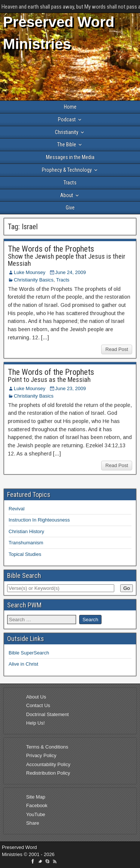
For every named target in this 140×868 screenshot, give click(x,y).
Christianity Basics (34, 280)
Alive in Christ (23, 664)
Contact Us (38, 705)
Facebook (37, 805)
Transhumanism (26, 543)
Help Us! (35, 723)
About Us (36, 697)
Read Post (117, 349)
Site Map (36, 797)
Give (70, 208)
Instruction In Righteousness (39, 520)
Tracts (70, 183)
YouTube (36, 814)
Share (33, 823)
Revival (17, 509)
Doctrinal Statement (47, 714)
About (67, 195)
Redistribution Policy (48, 773)
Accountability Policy (48, 764)
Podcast (67, 119)
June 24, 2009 (71, 272)
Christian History (26, 531)
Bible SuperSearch (29, 653)
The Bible (67, 144)
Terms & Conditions (47, 747)
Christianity (67, 132)
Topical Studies (25, 554)
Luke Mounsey (30, 272)
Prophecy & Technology (67, 170)
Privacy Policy (41, 755)
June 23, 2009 (71, 388)
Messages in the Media (70, 157)
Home (70, 107)
